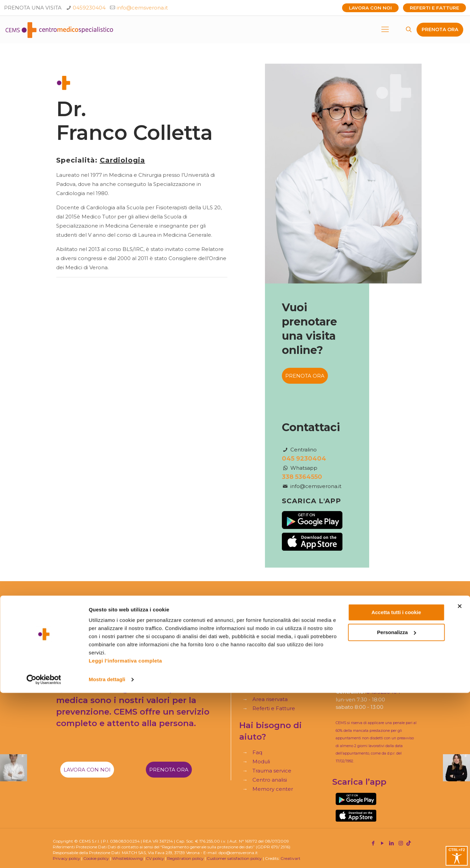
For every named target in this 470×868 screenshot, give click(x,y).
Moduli (261, 761)
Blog (259, 670)
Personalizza (396, 807)
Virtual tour (267, 688)
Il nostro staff (269, 643)
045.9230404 (383, 692)
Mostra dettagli (107, 855)
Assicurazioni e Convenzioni (287, 652)
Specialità (265, 633)
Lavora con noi (370, 8)
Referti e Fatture (434, 8)
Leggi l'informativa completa (125, 836)
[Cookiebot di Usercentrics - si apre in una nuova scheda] (44, 855)
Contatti (263, 679)
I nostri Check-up (275, 661)
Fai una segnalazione (174, 666)
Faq (257, 752)
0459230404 (89, 8)
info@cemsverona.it (142, 8)
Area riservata (270, 699)
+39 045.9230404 (368, 654)
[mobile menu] (385, 29)
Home (261, 624)
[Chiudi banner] (460, 781)
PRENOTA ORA (440, 29)
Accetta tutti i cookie (396, 788)
